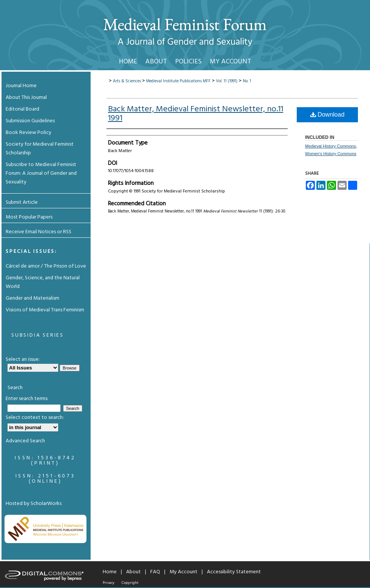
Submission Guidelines (30, 121)
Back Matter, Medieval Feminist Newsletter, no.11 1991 (196, 114)
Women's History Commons (331, 154)
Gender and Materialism (32, 298)
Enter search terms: (27, 399)
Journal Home (21, 86)
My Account (183, 572)
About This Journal (26, 98)
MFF (207, 81)
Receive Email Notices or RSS (39, 232)
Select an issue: (23, 359)
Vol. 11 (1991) (227, 81)
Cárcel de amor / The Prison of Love (46, 266)
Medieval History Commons (330, 146)
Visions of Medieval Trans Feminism (45, 310)
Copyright (130, 583)
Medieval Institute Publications (174, 81)
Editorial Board (22, 109)
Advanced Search (25, 441)
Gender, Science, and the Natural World (43, 282)
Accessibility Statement (234, 572)
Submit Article (22, 202)
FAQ (155, 572)
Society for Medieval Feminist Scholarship (40, 149)
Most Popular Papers (29, 217)
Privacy (109, 583)
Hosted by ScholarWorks (34, 504)
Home (110, 572)
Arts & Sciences (127, 81)
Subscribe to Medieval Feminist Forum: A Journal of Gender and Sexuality (41, 173)
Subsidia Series (38, 335)
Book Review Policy (29, 133)
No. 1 (247, 81)
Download (328, 115)
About (133, 572)
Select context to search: (35, 418)
